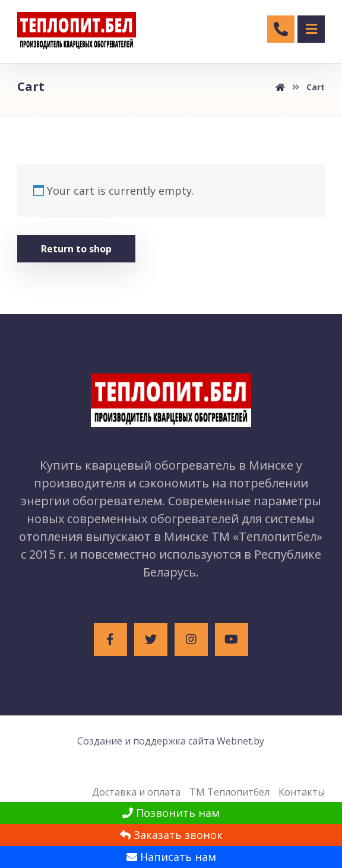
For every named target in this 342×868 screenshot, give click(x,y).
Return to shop (76, 249)
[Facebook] (110, 639)
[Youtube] (232, 639)
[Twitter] (151, 639)
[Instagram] (191, 639)
